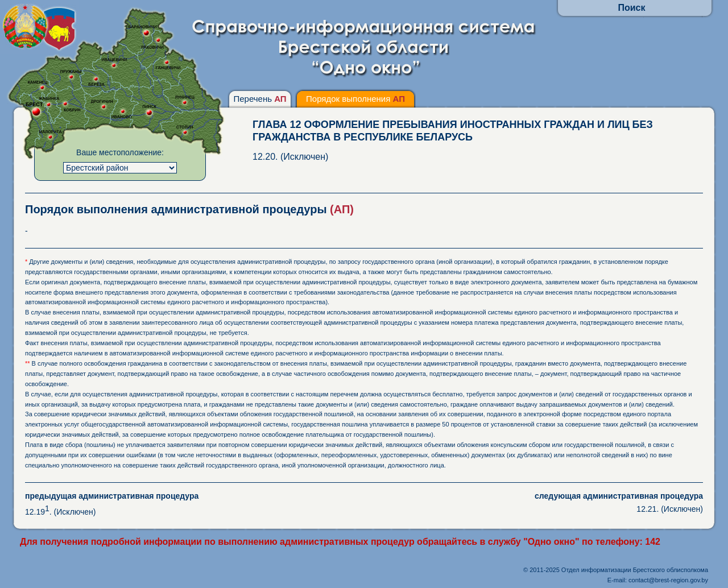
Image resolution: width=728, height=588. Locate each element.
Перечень (260, 99)
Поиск (631, 8)
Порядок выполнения (355, 99)
